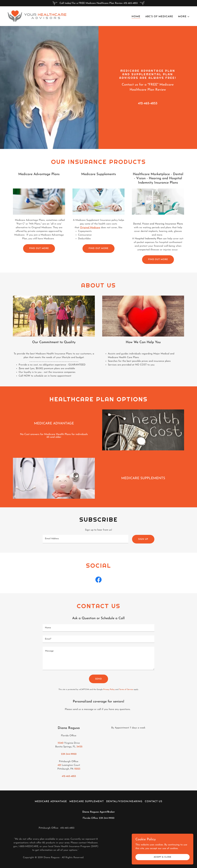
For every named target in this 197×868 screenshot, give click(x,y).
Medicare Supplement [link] (86, 802)
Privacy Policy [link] (109, 690)
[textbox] (85, 539)
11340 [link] (61, 743)
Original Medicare (90, 228)
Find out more (39, 248)
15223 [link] (77, 769)
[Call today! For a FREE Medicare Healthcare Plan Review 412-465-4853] (98, 3)
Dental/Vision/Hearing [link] (124, 802)
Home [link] (136, 17)
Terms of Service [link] (126, 690)
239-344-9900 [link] (69, 754)
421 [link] (59, 765)
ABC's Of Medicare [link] (159, 17)
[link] (37, 16)
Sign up (143, 539)
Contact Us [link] (154, 802)
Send (98, 679)
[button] (184, 17)
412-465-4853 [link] (148, 103)
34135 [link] (79, 747)
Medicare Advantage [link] (51, 802)
